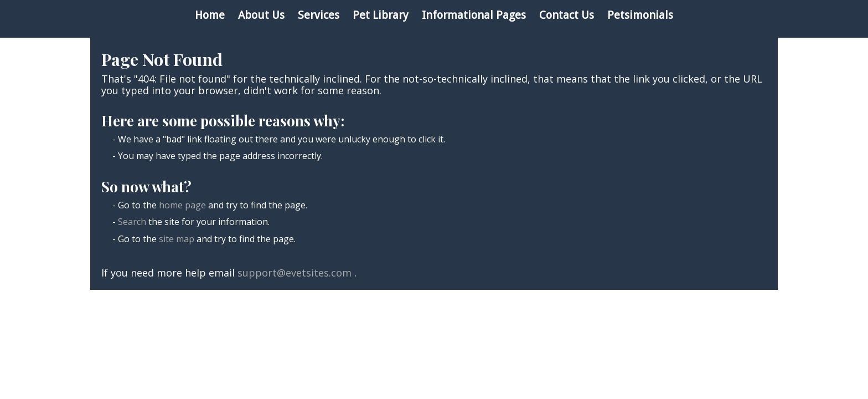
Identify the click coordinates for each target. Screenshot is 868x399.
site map (177, 239)
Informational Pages (474, 15)
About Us (261, 15)
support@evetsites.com (294, 273)
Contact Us (567, 15)
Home (210, 15)
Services (319, 15)
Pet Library (381, 15)
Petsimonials (640, 15)
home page (182, 205)
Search (132, 222)
